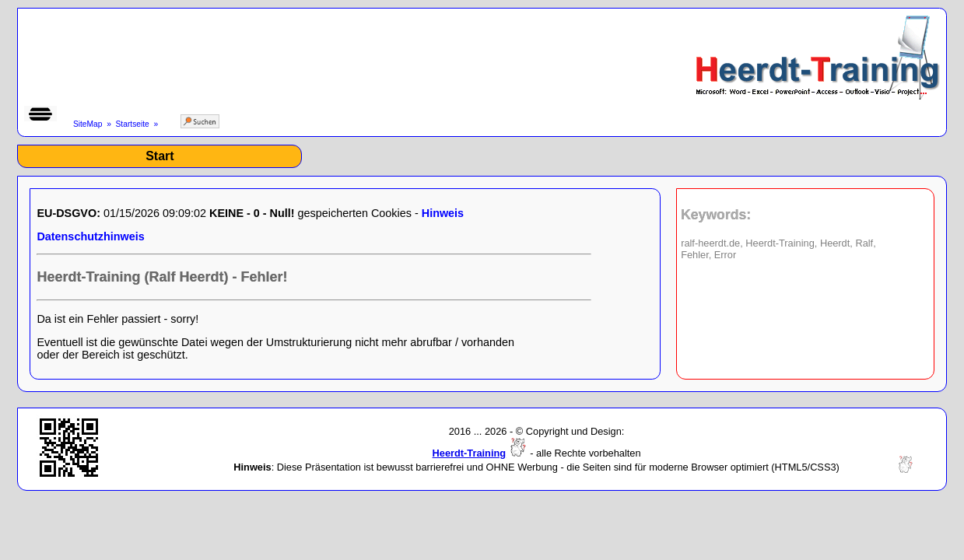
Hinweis (443, 213)
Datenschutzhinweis (90, 236)
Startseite (133, 124)
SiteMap (88, 124)
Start (159, 156)
